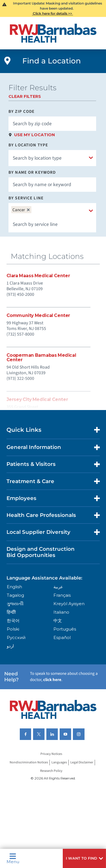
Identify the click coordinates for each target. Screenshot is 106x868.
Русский (16, 637)
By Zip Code (21, 112)
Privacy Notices (51, 754)
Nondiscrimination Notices (29, 763)
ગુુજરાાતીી (15, 604)
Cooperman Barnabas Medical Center (41, 358)
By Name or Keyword (32, 172)
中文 (58, 621)
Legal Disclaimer (82, 763)
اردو (10, 646)
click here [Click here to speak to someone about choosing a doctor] (52, 680)
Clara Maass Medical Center (38, 276)
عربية (58, 587)
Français (62, 595)
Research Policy (51, 771)
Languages (59, 763)
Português (65, 629)
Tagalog (15, 595)
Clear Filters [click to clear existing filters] (25, 96)
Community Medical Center (38, 316)
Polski (13, 629)
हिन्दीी (11, 612)
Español (62, 637)
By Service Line (26, 198)
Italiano (61, 612)
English (14, 587)
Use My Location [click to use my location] (34, 135)
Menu (13, 858)
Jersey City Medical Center (37, 400)
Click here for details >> (52, 13)
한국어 (13, 621)
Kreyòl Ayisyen (69, 604)
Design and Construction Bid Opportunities (41, 552)
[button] (84, 858)
